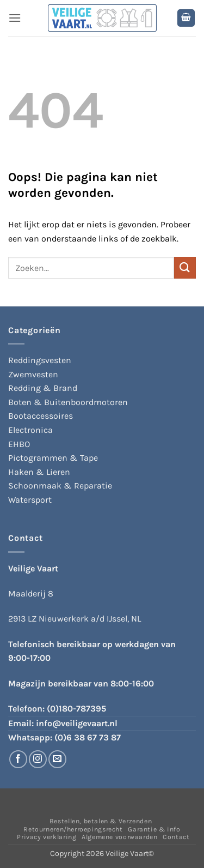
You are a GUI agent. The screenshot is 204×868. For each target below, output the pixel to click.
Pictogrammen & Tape (53, 458)
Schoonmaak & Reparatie (60, 486)
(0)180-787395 (76, 709)
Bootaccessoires (41, 416)
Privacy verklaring (47, 837)
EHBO (19, 444)
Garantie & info (154, 829)
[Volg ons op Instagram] (38, 759)
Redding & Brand (43, 388)
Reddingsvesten (40, 360)
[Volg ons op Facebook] (18, 759)
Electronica (30, 430)
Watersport (30, 500)
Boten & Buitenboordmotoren (68, 402)
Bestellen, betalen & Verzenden (101, 821)
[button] (15, 18)
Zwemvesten (33, 374)
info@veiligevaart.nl (77, 723)
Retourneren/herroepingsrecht (73, 829)
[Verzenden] (185, 267)
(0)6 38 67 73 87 (88, 737)
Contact (176, 837)
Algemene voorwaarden (119, 837)
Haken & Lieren (39, 472)
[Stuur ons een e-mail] (57, 759)
